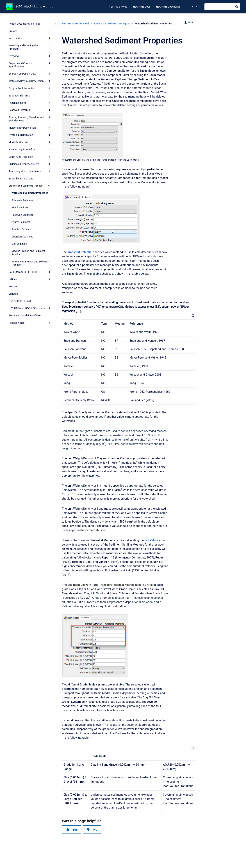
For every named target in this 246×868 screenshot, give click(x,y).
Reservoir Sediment (22, 215)
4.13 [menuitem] (195, 6)
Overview (14, 56)
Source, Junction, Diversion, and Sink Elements (26, 119)
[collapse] (49, 186)
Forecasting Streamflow (22, 149)
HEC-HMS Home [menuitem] (118, 7)
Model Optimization (20, 142)
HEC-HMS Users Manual (35, 7)
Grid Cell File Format (20, 301)
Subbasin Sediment (22, 200)
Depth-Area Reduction (21, 157)
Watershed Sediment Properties (30, 193)
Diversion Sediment (22, 237)
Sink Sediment (19, 244)
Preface (13, 31)
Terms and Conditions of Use (25, 315)
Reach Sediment (20, 207)
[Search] (222, 7)
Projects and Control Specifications (20, 65)
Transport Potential (80, 252)
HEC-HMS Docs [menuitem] (142, 7)
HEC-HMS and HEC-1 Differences (27, 308)
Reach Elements (18, 103)
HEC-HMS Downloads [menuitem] (168, 7)
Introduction (16, 38)
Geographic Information (22, 88)
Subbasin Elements (19, 96)
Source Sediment (21, 222)
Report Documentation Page (24, 24)
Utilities (13, 279)
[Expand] (49, 38)
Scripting (14, 294)
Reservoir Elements (19, 110)
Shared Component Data (22, 74)
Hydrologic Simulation (21, 135)
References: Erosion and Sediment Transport (30, 263)
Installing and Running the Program (23, 47)
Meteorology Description (22, 128)
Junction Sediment (22, 229)
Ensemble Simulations (21, 179)
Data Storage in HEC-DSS (23, 272)
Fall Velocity (152, 540)
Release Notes (17, 323)
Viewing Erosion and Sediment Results (28, 253)
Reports (13, 287)
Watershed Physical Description (26, 81)
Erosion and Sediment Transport (27, 186)
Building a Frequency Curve (24, 164)
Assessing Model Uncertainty (25, 171)
